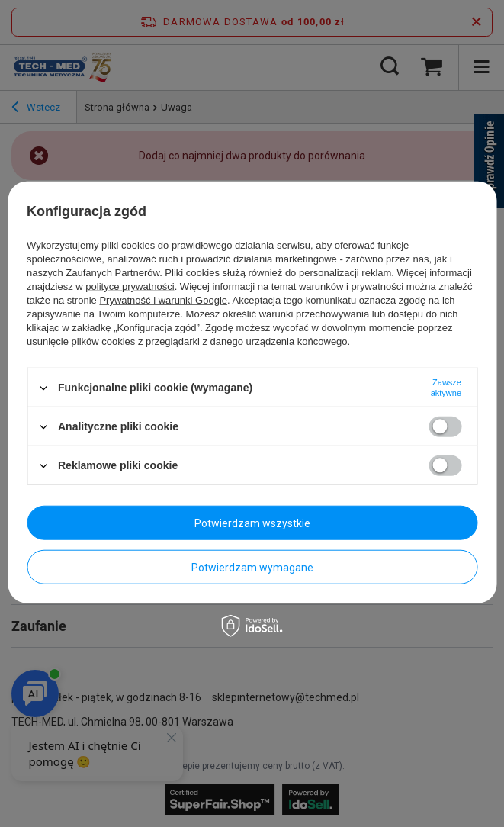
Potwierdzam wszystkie (252, 523)
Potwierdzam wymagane (252, 567)
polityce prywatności (130, 286)
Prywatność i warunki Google (163, 300)
